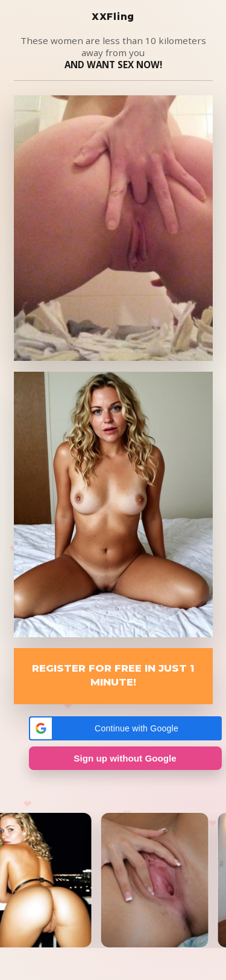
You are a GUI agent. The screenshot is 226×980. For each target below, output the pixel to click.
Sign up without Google (125, 758)
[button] (125, 728)
